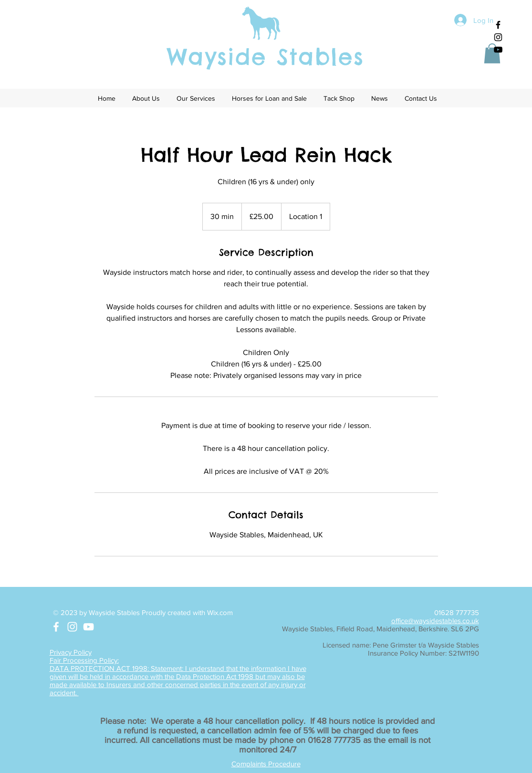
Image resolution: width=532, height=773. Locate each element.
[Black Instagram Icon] (498, 37)
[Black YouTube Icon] (498, 50)
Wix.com (220, 612)
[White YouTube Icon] (89, 627)
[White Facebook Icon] (56, 627)
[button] (492, 53)
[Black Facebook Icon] (498, 25)
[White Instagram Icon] (72, 627)
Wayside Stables (266, 57)
